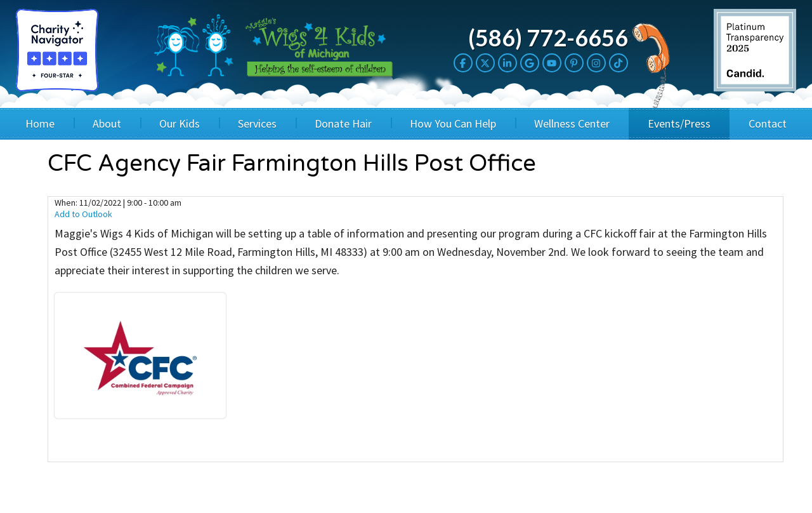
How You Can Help (453, 123)
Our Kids (180, 123)
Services (257, 123)
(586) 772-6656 (548, 37)
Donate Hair (343, 123)
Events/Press (679, 123)
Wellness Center (572, 123)
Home (40, 123)
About (107, 123)
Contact (768, 123)
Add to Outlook (83, 214)
